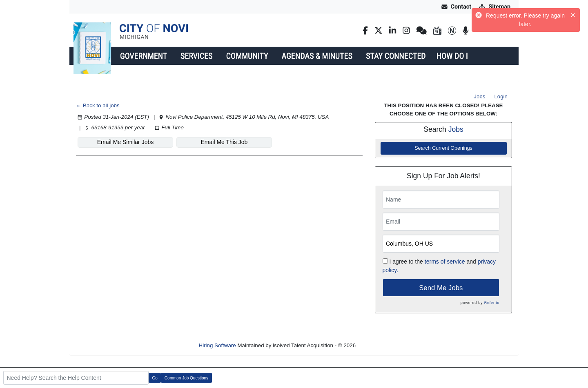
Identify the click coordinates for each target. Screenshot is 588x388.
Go (155, 378)
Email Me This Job (224, 142)
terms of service (445, 262)
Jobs (479, 96)
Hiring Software (217, 345)
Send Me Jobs (441, 288)
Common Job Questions (186, 378)
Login (501, 96)
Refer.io (492, 303)
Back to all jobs (98, 105)
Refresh (380, 345)
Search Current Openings (443, 148)
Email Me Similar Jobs (125, 142)
